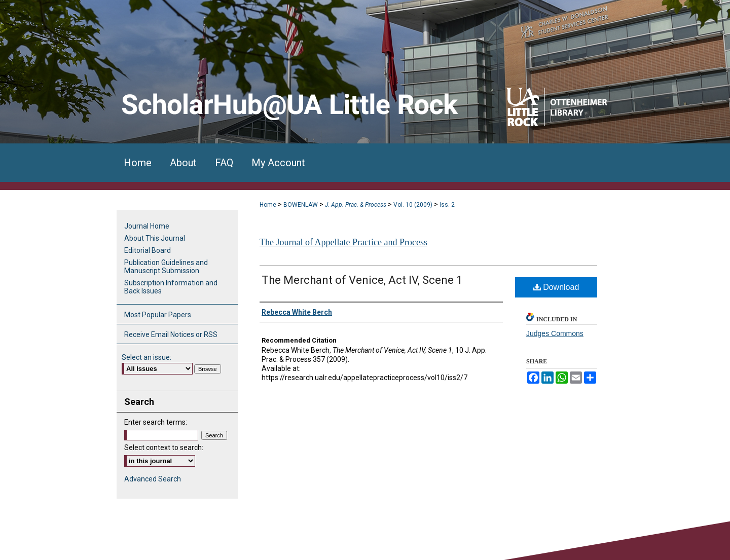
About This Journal (155, 238)
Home (268, 205)
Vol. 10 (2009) (413, 205)
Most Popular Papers (158, 315)
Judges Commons (555, 333)
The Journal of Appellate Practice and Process (343, 242)
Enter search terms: (156, 422)
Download (556, 287)
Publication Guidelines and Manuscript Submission (166, 267)
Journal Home (147, 226)
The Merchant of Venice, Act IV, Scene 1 (362, 280)
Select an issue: (147, 357)
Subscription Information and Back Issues (171, 287)
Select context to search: (164, 447)
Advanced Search (153, 479)
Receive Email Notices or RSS (171, 334)
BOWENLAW (301, 205)
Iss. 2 (447, 205)
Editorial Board (148, 250)
